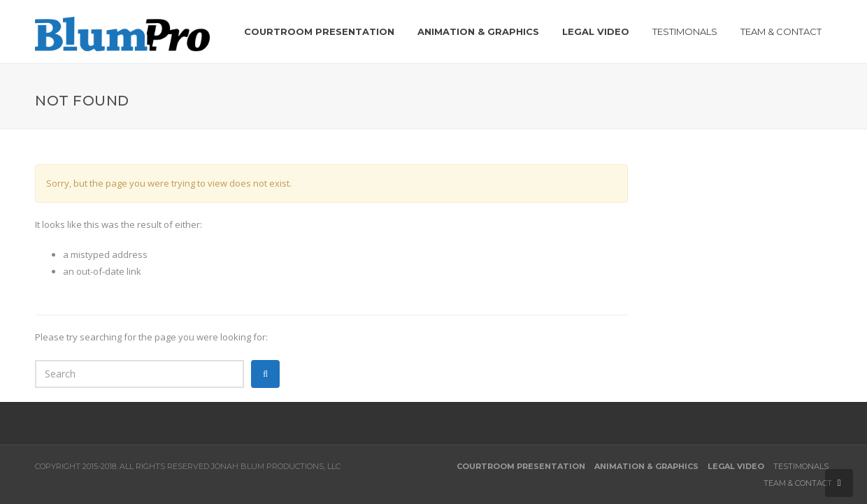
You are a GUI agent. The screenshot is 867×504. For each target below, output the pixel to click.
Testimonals (801, 466)
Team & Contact (798, 483)
